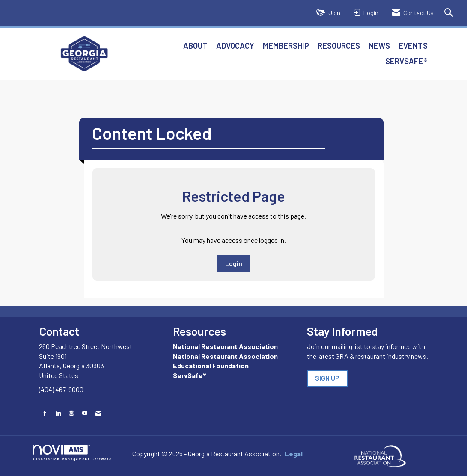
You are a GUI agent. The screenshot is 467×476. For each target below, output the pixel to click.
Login (234, 263)
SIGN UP (327, 378)
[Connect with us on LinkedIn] (58, 413)
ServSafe (188, 375)
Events (413, 46)
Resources (339, 46)
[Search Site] (450, 13)
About (195, 46)
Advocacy (235, 46)
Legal (294, 454)
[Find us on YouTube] (85, 413)
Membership (286, 46)
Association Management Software (72, 453)
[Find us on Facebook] (45, 413)
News (379, 46)
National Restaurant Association (225, 346)
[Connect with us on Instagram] (71, 413)
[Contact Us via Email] (98, 413)
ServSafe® (406, 61)
